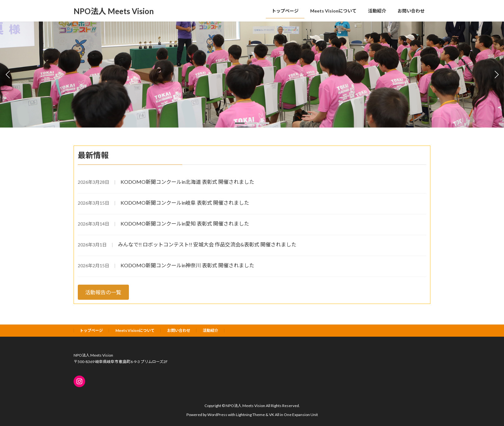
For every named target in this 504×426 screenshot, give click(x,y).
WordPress (217, 415)
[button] (240, 123)
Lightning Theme (250, 415)
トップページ (91, 330)
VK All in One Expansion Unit (293, 415)
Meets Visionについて (135, 330)
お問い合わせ (179, 330)
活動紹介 (211, 330)
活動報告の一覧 (103, 292)
